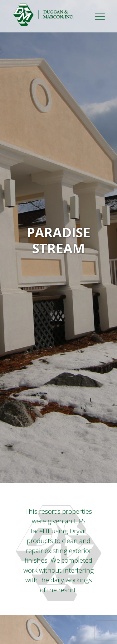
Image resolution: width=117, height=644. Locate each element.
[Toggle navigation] (108, 15)
